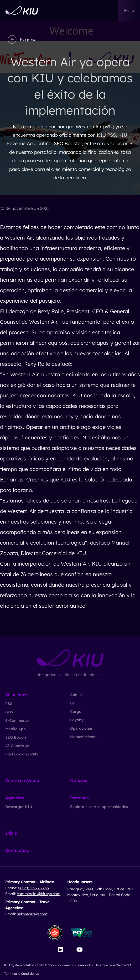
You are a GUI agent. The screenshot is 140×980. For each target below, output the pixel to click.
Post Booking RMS (22, 754)
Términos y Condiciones (22, 974)
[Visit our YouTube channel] (79, 949)
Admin (76, 695)
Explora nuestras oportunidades (99, 807)
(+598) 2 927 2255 (33, 888)
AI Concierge (17, 746)
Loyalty (77, 720)
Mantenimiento (83, 737)
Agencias (15, 798)
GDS (9, 712)
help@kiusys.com (32, 914)
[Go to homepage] (22, 11)
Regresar (22, 39)
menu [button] (129, 11)
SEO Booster (17, 737)
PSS (9, 704)
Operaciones (81, 728)
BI (72, 703)
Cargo (76, 712)
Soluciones (16, 695)
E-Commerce (17, 720)
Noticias (79, 780)
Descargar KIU (19, 807)
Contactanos (18, 850)
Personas (79, 798)
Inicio (11, 833)
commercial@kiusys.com (39, 894)
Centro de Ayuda (22, 780)
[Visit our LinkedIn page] (61, 949)
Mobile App (15, 729)
